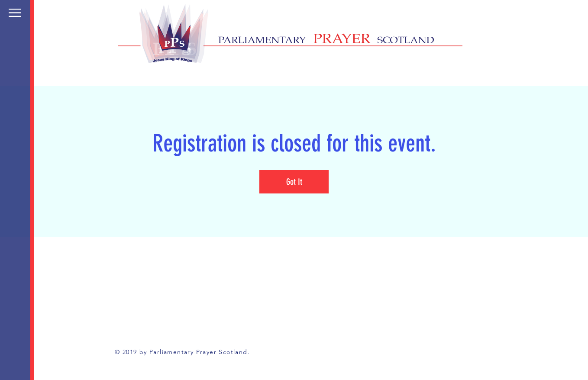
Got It (294, 182)
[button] (15, 13)
